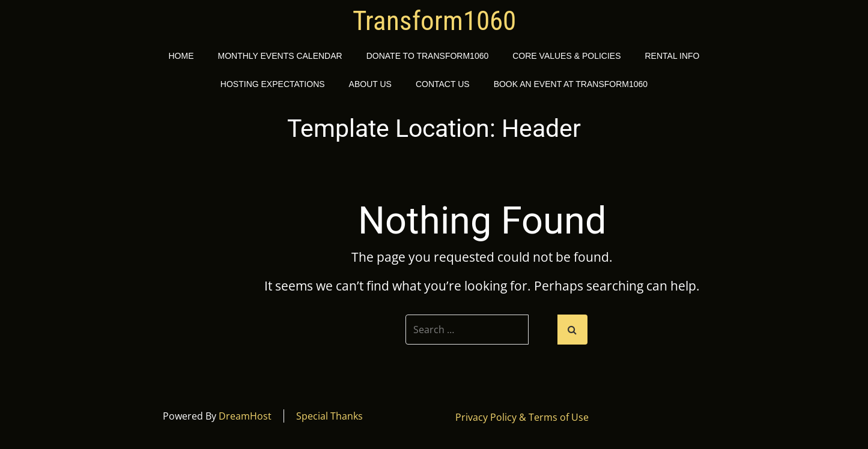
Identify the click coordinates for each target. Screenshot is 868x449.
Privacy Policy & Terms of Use (522, 417)
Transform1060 (434, 21)
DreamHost (245, 416)
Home (181, 56)
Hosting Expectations (273, 84)
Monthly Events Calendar (280, 56)
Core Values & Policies (566, 56)
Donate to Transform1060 (428, 56)
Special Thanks (329, 416)
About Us (370, 84)
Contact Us (443, 84)
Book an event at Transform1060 (571, 84)
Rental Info (672, 56)
